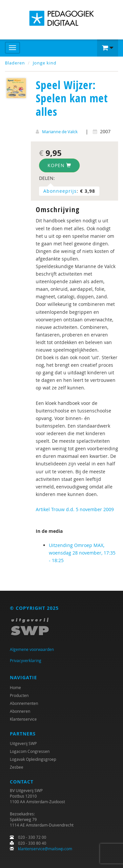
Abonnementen (24, 703)
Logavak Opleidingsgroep (33, 759)
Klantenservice (23, 719)
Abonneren (20, 711)
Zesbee (17, 767)
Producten (19, 695)
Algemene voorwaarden (32, 649)
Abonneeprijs (60, 191)
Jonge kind (45, 63)
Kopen (59, 165)
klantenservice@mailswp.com (45, 849)
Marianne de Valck (60, 132)
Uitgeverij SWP (23, 743)
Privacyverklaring (26, 660)
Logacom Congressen (30, 751)
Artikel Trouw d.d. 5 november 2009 (75, 509)
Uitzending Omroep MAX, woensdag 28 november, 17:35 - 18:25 (82, 553)
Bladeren (15, 63)
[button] (108, 48)
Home (15, 687)
